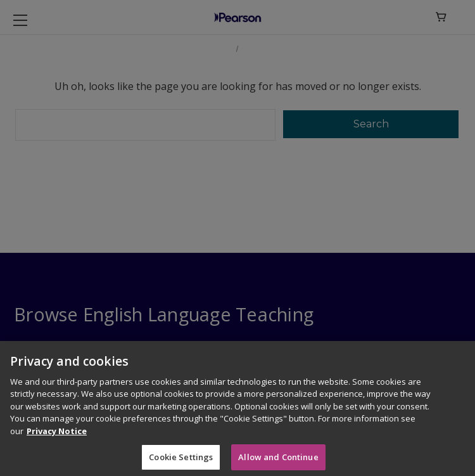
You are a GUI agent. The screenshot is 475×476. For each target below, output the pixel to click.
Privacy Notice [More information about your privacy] (57, 435)
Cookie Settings (181, 460)
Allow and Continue (278, 460)
